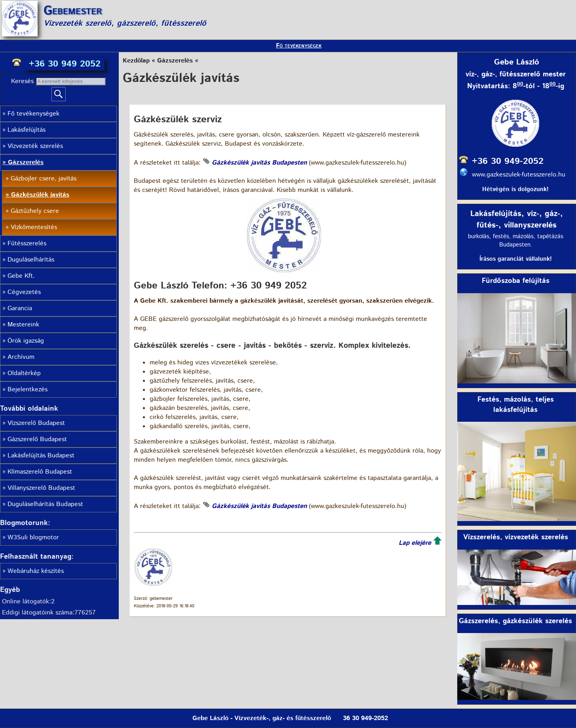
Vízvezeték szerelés (35, 146)
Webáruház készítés (36, 571)
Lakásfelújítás (27, 130)
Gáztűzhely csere (35, 211)
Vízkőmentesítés (34, 227)
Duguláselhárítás (31, 260)
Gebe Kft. (21, 276)
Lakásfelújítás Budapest (41, 456)
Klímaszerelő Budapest (40, 472)
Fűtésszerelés (27, 244)
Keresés (23, 81)
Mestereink (23, 325)
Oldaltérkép (24, 373)
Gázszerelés (26, 162)
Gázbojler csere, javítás (44, 179)
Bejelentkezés (28, 390)
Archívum (21, 357)
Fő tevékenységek (299, 46)
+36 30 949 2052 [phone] (65, 64)
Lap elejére (415, 543)
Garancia (20, 308)
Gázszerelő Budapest (37, 439)
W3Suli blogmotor (33, 537)
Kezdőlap (136, 61)
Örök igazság (26, 341)
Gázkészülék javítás (40, 195)
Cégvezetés (24, 292)
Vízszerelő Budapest (36, 423)
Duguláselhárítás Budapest (45, 504)
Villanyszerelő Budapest (41, 488)
